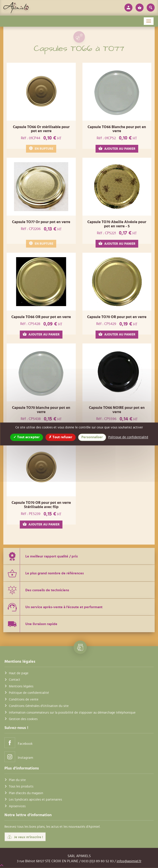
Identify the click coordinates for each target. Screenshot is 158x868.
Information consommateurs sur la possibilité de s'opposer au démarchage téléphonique (72, 712)
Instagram (19, 757)
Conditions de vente (24, 699)
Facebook (19, 743)
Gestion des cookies (23, 719)
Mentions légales (21, 686)
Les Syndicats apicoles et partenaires (35, 800)
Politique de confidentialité (29, 693)
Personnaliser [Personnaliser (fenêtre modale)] (92, 437)
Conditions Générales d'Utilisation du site (39, 706)
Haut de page (19, 673)
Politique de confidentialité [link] (128, 437)
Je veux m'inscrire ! (25, 837)
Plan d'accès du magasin (26, 793)
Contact (15, 680)
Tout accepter (26, 437)
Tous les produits (21, 786)
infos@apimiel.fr (129, 861)
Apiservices (17, 806)
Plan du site (17, 780)
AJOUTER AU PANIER (117, 148)
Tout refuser (60, 437)
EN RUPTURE (41, 148)
